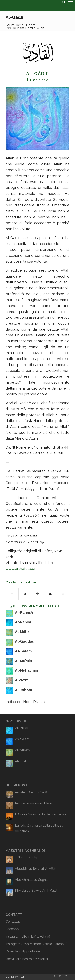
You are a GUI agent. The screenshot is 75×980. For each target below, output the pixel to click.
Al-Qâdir (15, 17)
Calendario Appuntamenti (24, 951)
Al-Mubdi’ (22, 728)
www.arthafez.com (21, 569)
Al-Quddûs (24, 641)
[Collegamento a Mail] (66, 976)
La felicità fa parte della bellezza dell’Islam (39, 828)
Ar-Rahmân (25, 612)
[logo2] (30, 8)
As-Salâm (23, 651)
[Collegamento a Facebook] (54, 976)
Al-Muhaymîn (26, 670)
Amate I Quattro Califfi (31, 792)
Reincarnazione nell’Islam (33, 803)
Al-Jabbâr (24, 690)
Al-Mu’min (23, 661)
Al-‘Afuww (23, 750)
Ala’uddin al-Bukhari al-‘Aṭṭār (35, 869)
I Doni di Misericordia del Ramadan (40, 814)
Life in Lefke (30, 936)
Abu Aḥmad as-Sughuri (32, 880)
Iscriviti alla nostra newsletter (27, 959)
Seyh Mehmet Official (37, 944)
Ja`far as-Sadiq (26, 857)
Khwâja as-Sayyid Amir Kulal (36, 891)
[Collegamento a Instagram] (60, 976)
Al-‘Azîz (21, 680)
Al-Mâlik (22, 632)
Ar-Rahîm (23, 622)
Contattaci (13, 922)
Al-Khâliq (22, 761)
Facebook (13, 929)
